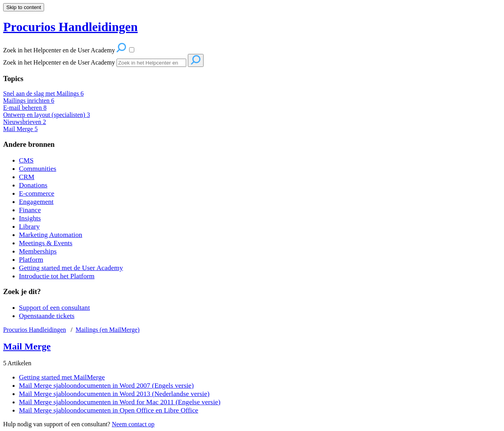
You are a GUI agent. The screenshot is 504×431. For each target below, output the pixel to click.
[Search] (151, 63)
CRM (27, 177)
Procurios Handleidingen (35, 330)
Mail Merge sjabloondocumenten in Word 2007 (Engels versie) (106, 385)
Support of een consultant (54, 307)
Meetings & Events (46, 243)
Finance (30, 210)
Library (29, 226)
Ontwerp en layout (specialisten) (46, 115)
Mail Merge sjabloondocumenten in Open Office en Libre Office (108, 410)
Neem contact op (133, 424)
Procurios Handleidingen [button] (70, 27)
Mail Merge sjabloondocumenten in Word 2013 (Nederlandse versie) (114, 394)
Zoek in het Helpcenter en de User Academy (59, 62)
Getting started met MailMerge (62, 377)
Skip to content (24, 7)
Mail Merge (20, 129)
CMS (26, 160)
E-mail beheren (25, 108)
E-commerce (37, 193)
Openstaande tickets (47, 316)
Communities (38, 168)
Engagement (36, 202)
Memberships (38, 251)
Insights (30, 218)
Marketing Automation (51, 235)
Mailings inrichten (29, 101)
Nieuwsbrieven (25, 122)
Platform (31, 259)
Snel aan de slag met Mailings (43, 93)
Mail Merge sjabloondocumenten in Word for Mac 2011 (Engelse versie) (120, 402)
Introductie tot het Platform (57, 276)
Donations (33, 185)
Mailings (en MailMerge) (107, 330)
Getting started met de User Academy (71, 268)
